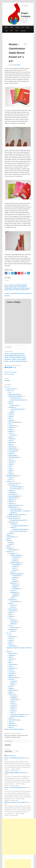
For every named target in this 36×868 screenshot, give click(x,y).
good (18, 288)
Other (12, 31)
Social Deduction (15, 602)
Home (6, 27)
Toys (10, 626)
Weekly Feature (13, 507)
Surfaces (15, 559)
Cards (10, 657)
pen (29, 288)
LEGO (8, 539)
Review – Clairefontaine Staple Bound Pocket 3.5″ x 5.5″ (17, 53)
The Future (11, 461)
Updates (11, 533)
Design (10, 417)
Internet (11, 640)
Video (27, 27)
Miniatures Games (13, 677)
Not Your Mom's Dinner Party (18, 531)
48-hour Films (12, 653)
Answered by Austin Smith (18, 520)
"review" (15, 287)
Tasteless (11, 504)
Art (9, 392)
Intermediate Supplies (16, 574)
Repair (10, 692)
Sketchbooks (14, 592)
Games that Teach (15, 398)
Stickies (11, 502)
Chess (10, 404)
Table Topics (12, 522)
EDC (10, 663)
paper (26, 288)
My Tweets (7, 381)
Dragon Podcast (13, 550)
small (17, 290)
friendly (14, 288)
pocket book (12, 290)
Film (10, 424)
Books (10, 402)
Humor (10, 437)
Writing (11, 474)
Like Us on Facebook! (11, 372)
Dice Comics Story (15, 489)
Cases (12, 572)
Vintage (11, 470)
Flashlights (13, 698)
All (5, 387)
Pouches (13, 709)
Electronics (14, 696)
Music (10, 615)
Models (9, 540)
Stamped (11, 500)
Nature (10, 444)
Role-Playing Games (14, 457)
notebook (22, 288)
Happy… (9, 535)
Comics (17, 27)
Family (12, 528)
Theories (11, 463)
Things (10, 465)
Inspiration (11, 439)
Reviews (7, 287)
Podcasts (9, 548)
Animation (11, 655)
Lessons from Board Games (18, 400)
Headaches (12, 428)
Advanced (12, 285)
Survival (13, 711)
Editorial (11, 491)
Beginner (15, 587)
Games (10, 613)
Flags (12, 411)
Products (11, 616)
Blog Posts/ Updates (12, 476)
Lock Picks (13, 705)
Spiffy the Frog (13, 498)
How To (11, 670)
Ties (10, 466)
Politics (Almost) (13, 450)
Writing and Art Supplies (17, 716)
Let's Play (11, 672)
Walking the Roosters (14, 505)
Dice (10, 418)
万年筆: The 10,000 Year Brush (17, 515)
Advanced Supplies (16, 555)
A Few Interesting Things (17, 409)
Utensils (15, 561)
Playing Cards (12, 448)
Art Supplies (18, 285)
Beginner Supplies (15, 563)
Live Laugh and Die (16, 509)
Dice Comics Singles (16, 487)
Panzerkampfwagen (14, 496)
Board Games (12, 600)
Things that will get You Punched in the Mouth (19, 648)
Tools (14, 568)
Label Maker (14, 622)
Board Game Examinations (16, 396)
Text (23, 27)
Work (10, 472)
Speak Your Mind (13, 518)
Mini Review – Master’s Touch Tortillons (15, 359)
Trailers (11, 644)
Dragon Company (11, 756)
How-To (13, 607)
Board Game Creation (14, 394)
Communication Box (12, 516)
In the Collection (11, 537)
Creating (11, 413)
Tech (10, 459)
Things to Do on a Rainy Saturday (14, 729)
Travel (10, 468)
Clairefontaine (8, 288)
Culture (11, 415)
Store (17, 31)
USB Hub (13, 624)
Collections (12, 659)
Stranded (13, 513)
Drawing (11, 420)
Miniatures (11, 676)
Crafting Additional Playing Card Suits (15, 356)
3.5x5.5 (20, 287)
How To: (11, 433)
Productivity (12, 452)
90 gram (24, 287)
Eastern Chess (14, 405)
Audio (6, 31)
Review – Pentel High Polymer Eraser (15, 354)
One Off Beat (12, 494)
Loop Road (12, 492)
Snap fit (11, 544)
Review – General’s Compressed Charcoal (16, 361)
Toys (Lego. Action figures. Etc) (19, 714)
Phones (13, 631)
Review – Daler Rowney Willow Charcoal (15, 357)
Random (11, 454)
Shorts (10, 718)
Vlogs (12, 685)
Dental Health (12, 609)
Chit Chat (13, 524)
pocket (6, 290)
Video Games (12, 629)
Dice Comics (12, 485)
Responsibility (12, 455)
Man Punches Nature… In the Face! (20, 511)
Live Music (11, 674)
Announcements (11, 389)
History (11, 430)
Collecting (11, 407)
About (12, 27)
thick (20, 290)
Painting (11, 542)
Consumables (16, 557)
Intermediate (16, 589)
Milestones (11, 442)
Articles (9, 391)
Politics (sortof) (13, 690)
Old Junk (11, 679)
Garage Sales (12, 668)
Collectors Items (15, 627)
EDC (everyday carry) (14, 422)
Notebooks (24, 285)
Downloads (23, 31)
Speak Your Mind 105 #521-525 (13, 293)
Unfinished (11, 724)
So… (8, 633)
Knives (10, 441)
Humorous (13, 435)
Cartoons (13, 605)
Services (13, 590)
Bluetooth (13, 620)
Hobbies (11, 431)
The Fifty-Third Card (14, 720)
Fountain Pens (12, 426)
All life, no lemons (13, 483)
